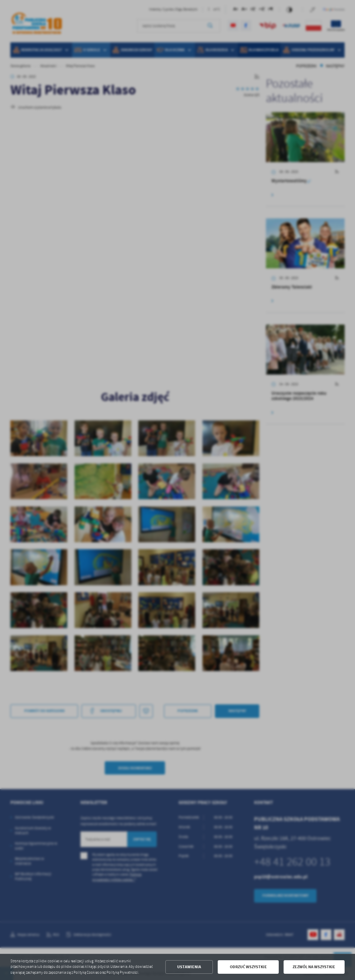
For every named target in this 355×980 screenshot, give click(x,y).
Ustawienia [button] (189, 967)
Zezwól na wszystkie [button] (314, 967)
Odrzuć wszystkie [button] (248, 967)
